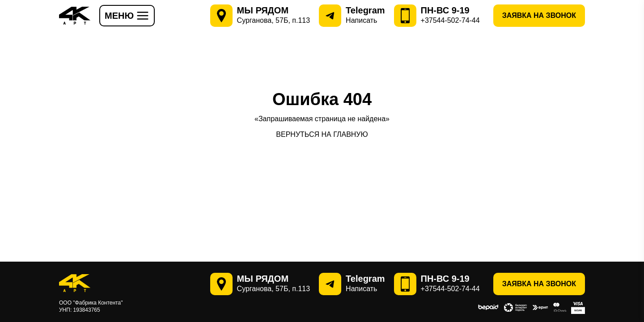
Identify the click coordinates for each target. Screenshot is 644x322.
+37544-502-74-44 (450, 20)
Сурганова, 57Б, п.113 (274, 20)
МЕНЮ (127, 16)
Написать (361, 20)
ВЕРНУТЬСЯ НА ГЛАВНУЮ (322, 134)
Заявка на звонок (539, 15)
